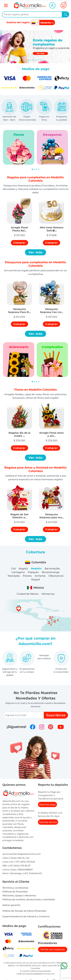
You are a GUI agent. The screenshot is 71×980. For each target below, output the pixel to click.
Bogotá (23, 569)
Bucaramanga (51, 572)
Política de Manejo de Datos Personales (24, 911)
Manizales (14, 576)
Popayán (33, 572)
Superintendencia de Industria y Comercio (26, 916)
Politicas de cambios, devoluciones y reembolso (29, 899)
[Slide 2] (33, 60)
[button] (19, 228)
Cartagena (18, 572)
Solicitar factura (48, 822)
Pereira (27, 576)
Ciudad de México (28, 594)
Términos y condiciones (15, 888)
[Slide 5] (38, 60)
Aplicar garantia (11, 905)
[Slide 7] (42, 60)
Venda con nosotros (53, 949)
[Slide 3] (35, 60)
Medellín (36, 569)
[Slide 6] (40, 60)
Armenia (40, 576)
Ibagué (35, 579)
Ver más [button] (36, 252)
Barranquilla (52, 569)
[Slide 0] (29, 60)
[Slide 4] (36, 60)
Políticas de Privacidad (15, 892)
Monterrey (48, 594)
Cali (13, 569)
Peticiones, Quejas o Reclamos (19, 896)
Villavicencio (56, 576)
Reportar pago (47, 804)
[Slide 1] (31, 60)
